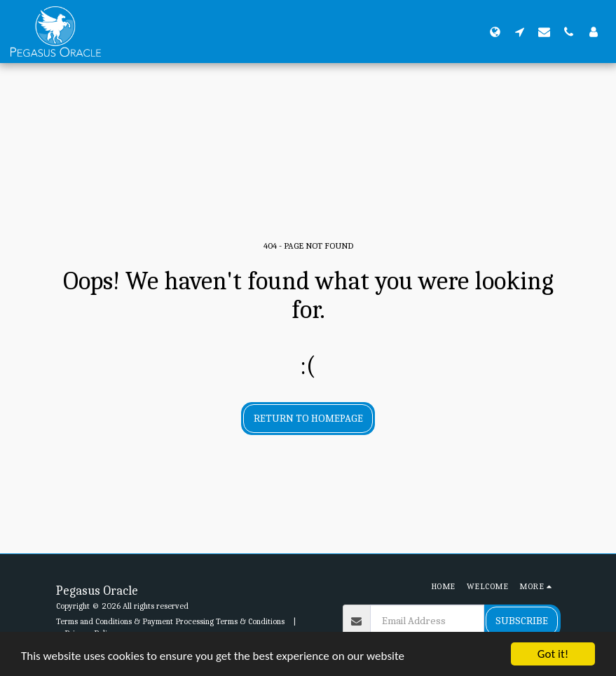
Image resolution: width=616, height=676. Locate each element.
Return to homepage (308, 418)
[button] (520, 32)
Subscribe (522, 621)
